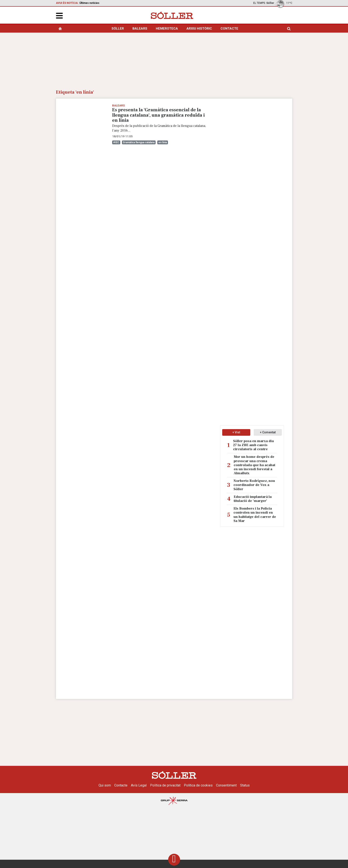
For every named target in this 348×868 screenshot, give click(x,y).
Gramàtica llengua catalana (139, 142)
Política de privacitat (165, 785)
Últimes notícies (89, 3)
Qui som (105, 785)
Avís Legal (139, 785)
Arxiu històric (199, 29)
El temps (259, 3)
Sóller (118, 29)
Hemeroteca (167, 29)
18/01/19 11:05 (122, 136)
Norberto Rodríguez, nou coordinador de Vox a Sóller (254, 485)
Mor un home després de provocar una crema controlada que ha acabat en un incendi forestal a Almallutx (254, 465)
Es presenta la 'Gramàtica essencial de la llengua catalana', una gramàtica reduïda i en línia (158, 115)
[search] (289, 29)
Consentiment (226, 785)
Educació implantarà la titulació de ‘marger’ (253, 499)
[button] (59, 16)
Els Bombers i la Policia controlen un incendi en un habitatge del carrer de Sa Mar (255, 515)
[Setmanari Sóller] (172, 15)
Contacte (229, 29)
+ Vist (236, 432)
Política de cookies (198, 785)
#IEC (116, 142)
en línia (163, 142)
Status (245, 785)
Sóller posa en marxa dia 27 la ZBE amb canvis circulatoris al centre (253, 445)
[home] (60, 29)
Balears (140, 29)
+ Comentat (268, 432)
